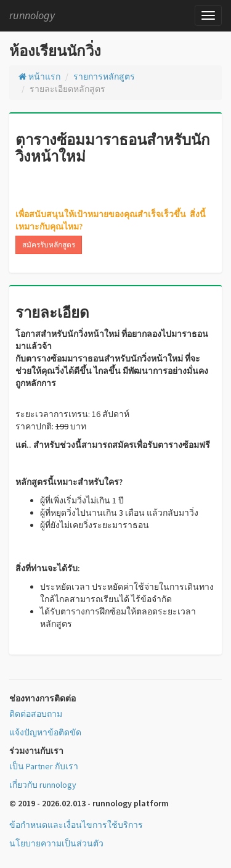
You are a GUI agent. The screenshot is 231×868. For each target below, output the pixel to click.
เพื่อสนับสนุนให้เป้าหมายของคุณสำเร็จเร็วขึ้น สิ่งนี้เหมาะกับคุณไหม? (111, 220)
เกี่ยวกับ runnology (43, 785)
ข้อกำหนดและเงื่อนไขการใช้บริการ (76, 825)
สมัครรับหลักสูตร (49, 245)
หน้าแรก (39, 76)
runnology (32, 15)
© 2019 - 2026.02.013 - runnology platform (89, 803)
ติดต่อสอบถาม (36, 714)
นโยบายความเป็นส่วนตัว (56, 843)
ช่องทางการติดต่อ (43, 698)
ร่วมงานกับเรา (36, 751)
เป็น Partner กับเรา (44, 766)
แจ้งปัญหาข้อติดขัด (45, 732)
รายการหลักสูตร (104, 76)
